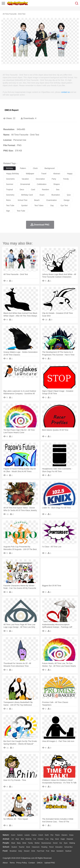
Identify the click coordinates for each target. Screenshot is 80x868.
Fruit (48, 851)
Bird (22, 839)
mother (37, 843)
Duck (57, 839)
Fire (52, 835)
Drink (33, 851)
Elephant (70, 839)
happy (70, 174)
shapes (57, 184)
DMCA (40, 863)
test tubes (39, 205)
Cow (47, 839)
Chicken (41, 839)
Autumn (20, 835)
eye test (64, 205)
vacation (25, 179)
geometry (10, 195)
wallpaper (30, 174)
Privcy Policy (22, 863)
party (54, 179)
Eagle (63, 839)
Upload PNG (50, 863)
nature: (6, 835)
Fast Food (40, 851)
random (45, 190)
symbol (24, 205)
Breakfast (13, 851)
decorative (40, 179)
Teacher (22, 847)
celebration (42, 184)
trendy (66, 179)
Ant (13, 839)
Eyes (66, 843)
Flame (57, 835)
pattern (23, 168)
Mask (13, 843)
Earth (47, 835)
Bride (24, 843)
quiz (69, 195)
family (30, 843)
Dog (52, 839)
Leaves (27, 835)
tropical (9, 190)
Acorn (13, 835)
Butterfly (29, 839)
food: (5, 851)
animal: (6, 839)
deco (22, 190)
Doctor (55, 843)
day (52, 205)
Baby (19, 843)
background (50, 168)
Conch (41, 835)
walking (72, 843)
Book (28, 847)
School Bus (68, 847)
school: (6, 847)
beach (37, 200)
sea (58, 190)
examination (52, 200)
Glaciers (64, 835)
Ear (61, 843)
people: (6, 843)
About (5, 863)
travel (44, 174)
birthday (10, 168)
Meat (53, 851)
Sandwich (60, 851)
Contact (32, 863)
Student (14, 847)
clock (35, 168)
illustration (56, 195)
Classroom (36, 847)
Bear (17, 839)
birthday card (27, 195)
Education (59, 847)
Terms (12, 863)
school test (22, 200)
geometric (10, 179)
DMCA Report (12, 110)
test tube (10, 205)
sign (8, 211)
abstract (57, 174)
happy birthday (13, 174)
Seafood (68, 851)
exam (42, 195)
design (67, 200)
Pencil (51, 847)
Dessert (27, 851)
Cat (35, 839)
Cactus (34, 835)
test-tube (21, 211)
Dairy (20, 851)
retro (8, 200)
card (33, 190)
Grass (71, 835)
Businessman (46, 843)
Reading (44, 847)
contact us (65, 92)
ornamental (25, 184)
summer (10, 184)
